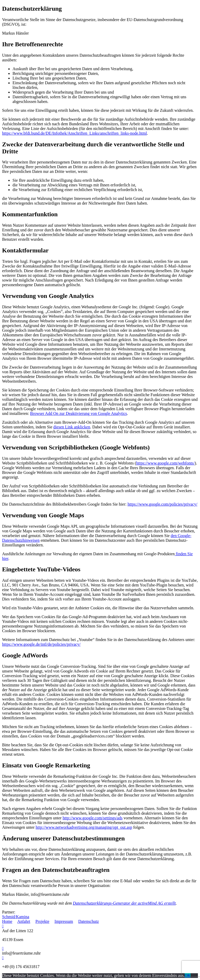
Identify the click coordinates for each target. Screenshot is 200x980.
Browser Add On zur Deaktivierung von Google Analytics (79, 413)
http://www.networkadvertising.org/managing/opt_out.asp (84, 827)
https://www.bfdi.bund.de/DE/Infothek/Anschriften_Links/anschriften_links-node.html (74, 133)
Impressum (64, 921)
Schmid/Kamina (16, 917)
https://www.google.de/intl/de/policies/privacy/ (41, 644)
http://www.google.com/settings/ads (92, 818)
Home (7, 921)
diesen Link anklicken (72, 427)
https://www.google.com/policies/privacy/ (162, 504)
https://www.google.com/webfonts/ (165, 463)
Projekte (42, 921)
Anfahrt (24, 921)
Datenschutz (88, 921)
